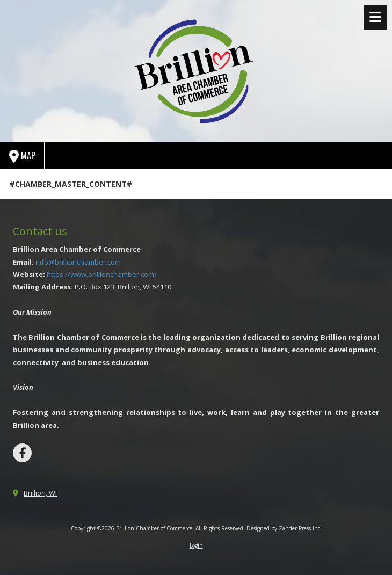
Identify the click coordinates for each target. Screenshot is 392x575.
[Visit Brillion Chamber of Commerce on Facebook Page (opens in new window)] (22, 453)
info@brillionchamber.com (78, 262)
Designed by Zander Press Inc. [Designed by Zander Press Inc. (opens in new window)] (284, 528)
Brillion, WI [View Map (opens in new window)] (40, 493)
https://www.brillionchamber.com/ (102, 274)
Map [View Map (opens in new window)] (22, 156)
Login (196, 545)
